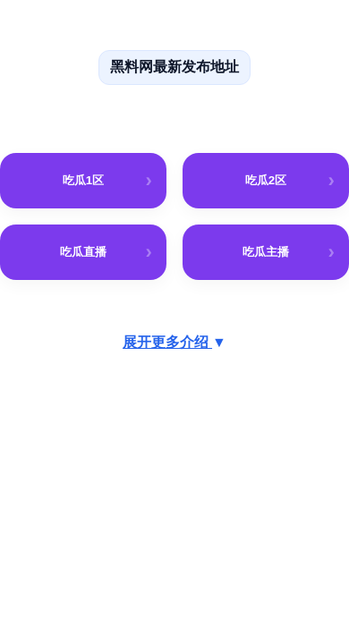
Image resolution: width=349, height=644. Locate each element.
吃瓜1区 (84, 180)
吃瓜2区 (266, 180)
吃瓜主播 (266, 252)
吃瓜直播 (83, 252)
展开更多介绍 (174, 342)
